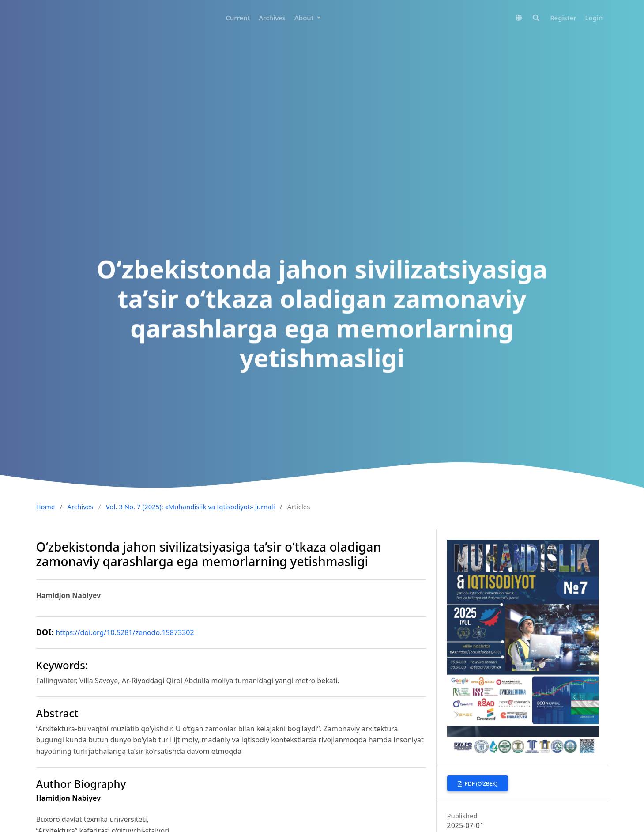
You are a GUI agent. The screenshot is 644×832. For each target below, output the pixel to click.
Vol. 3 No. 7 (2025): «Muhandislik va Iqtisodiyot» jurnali (190, 507)
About (305, 18)
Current (238, 18)
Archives (273, 18)
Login (594, 18)
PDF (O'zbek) (480, 784)
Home (46, 507)
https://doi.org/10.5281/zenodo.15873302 (125, 632)
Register (563, 18)
